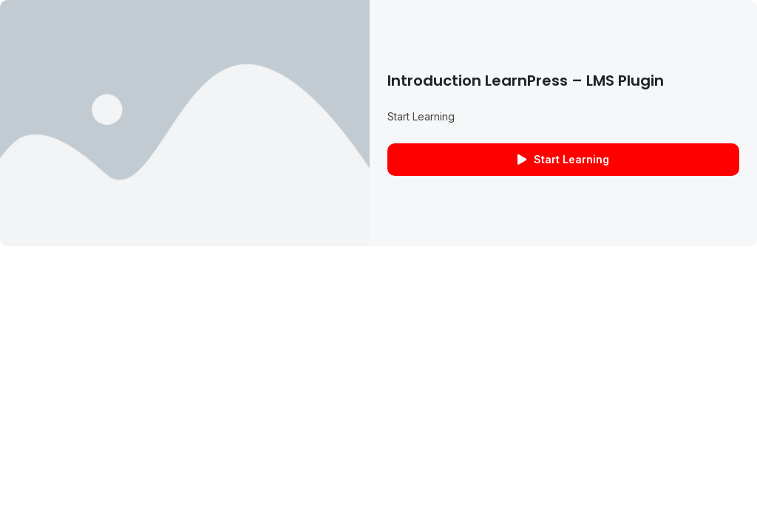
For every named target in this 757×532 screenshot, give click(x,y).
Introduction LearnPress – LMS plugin (526, 81)
